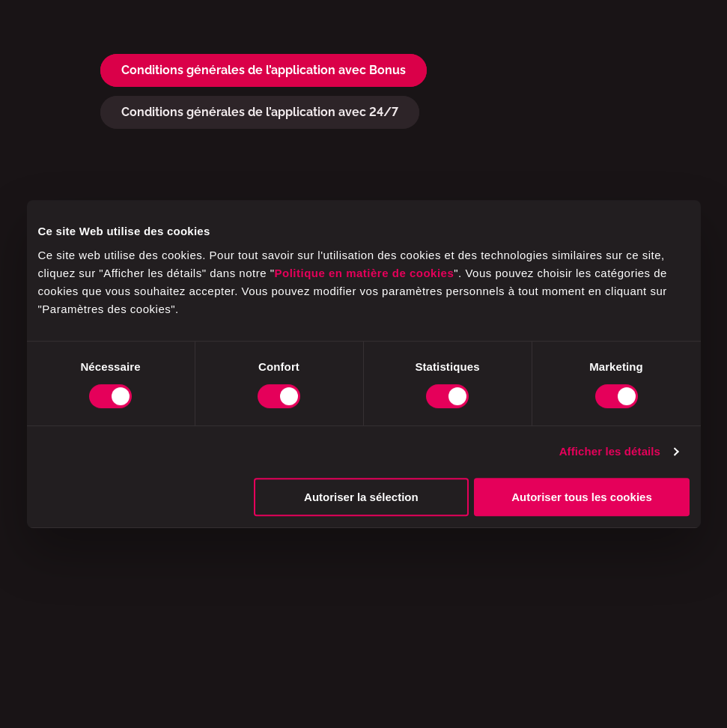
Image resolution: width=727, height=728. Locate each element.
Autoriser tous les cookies (582, 497)
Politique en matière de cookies (365, 273)
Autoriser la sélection (361, 497)
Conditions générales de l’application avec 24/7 (260, 112)
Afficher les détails (610, 451)
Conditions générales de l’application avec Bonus (264, 70)
